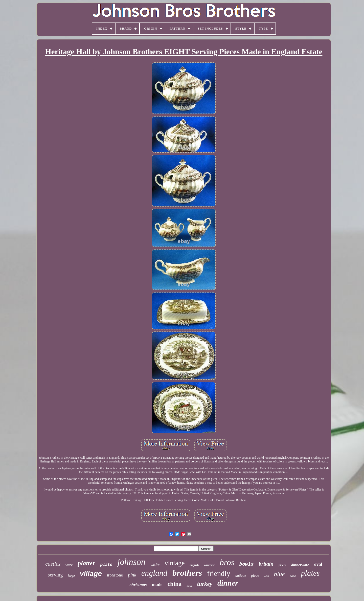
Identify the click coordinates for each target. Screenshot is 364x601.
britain (266, 564)
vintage (175, 563)
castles (53, 564)
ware (69, 565)
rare (293, 576)
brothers (187, 573)
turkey (205, 584)
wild (267, 576)
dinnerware (300, 565)
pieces (282, 565)
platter (86, 563)
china (174, 584)
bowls (247, 564)
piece (255, 575)
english (194, 565)
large (71, 576)
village (91, 574)
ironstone (115, 575)
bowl (189, 586)
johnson (131, 562)
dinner (228, 583)
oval (318, 564)
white (155, 565)
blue (279, 574)
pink (132, 575)
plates (310, 573)
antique (241, 576)
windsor (209, 565)
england (154, 573)
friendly (219, 573)
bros (227, 562)
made (157, 585)
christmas (138, 585)
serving (55, 575)
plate (106, 565)
